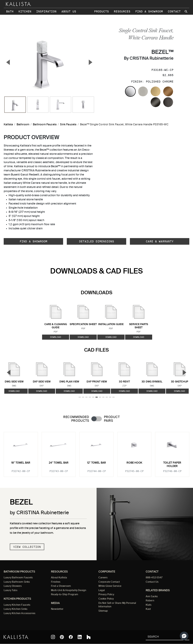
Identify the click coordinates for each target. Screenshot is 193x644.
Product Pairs (112, 419)
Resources (122, 11)
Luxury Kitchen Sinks (16, 609)
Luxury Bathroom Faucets (18, 578)
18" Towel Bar (21, 463)
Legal (102, 590)
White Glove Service (110, 586)
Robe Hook (134, 463)
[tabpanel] (96, 453)
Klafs (149, 605)
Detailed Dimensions (97, 241)
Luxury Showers (13, 586)
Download (56, 337)
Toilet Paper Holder (172, 465)
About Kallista (59, 578)
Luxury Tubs (11, 590)
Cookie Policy (106, 599)
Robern (150, 601)
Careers (103, 578)
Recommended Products (76, 419)
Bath (10, 11)
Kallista (8, 125)
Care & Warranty (160, 241)
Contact (174, 11)
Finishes (56, 582)
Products (101, 11)
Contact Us (152, 582)
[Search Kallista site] (186, 12)
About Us (69, 11)
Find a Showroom (149, 11)
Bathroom (23, 125)
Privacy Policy (106, 595)
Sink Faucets (68, 125)
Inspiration (46, 11)
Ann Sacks (152, 597)
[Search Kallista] (163, 637)
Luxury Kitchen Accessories (19, 613)
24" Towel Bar (59, 463)
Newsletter (57, 609)
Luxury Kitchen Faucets (17, 605)
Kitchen (25, 11)
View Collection (27, 547)
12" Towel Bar (96, 463)
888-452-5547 (154, 578)
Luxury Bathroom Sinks (17, 582)
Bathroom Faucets (45, 125)
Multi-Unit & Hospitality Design (69, 590)
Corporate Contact (109, 582)
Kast (148, 609)
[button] (184, 636)
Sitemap (103, 611)
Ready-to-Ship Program (64, 595)
